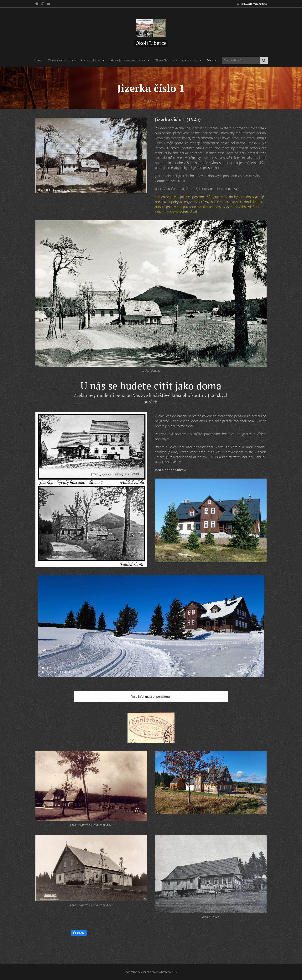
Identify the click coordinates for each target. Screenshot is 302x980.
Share (79, 933)
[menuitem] (39, 60)
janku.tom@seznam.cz (254, 4)
